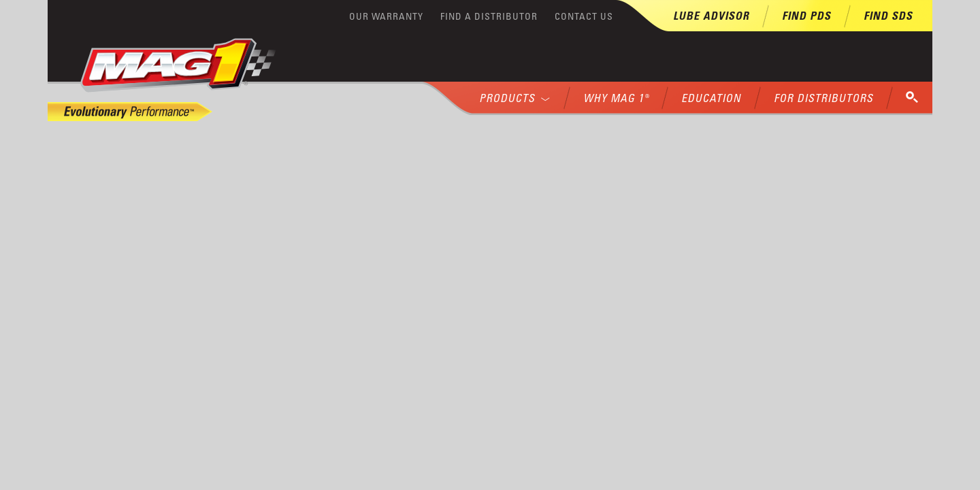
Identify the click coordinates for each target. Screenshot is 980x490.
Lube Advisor (711, 16)
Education (711, 98)
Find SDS (888, 16)
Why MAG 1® (616, 98)
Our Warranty (386, 16)
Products (515, 98)
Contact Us (584, 16)
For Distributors (823, 98)
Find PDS (806, 16)
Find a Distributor (489, 16)
